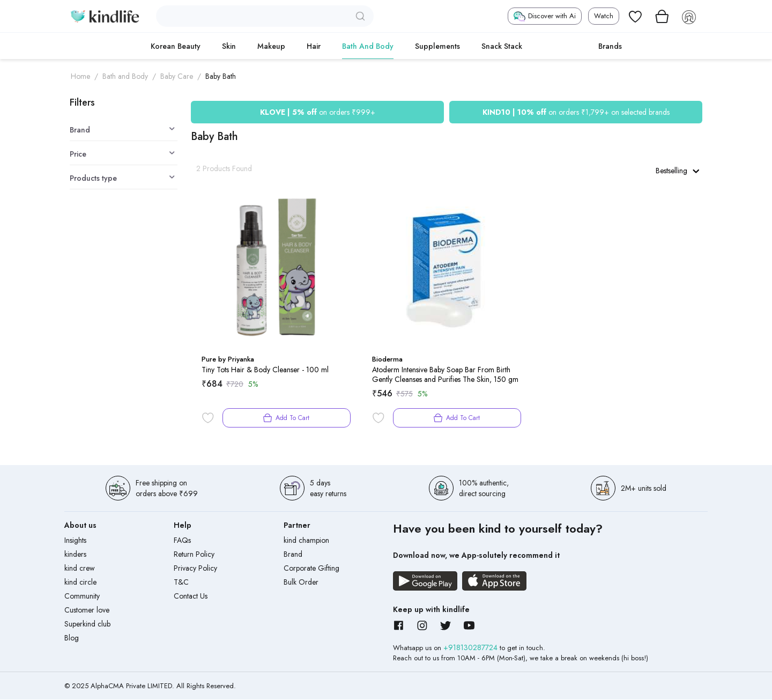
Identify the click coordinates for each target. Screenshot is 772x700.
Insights (75, 541)
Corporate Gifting (311, 569)
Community (82, 596)
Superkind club (87, 624)
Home (80, 76)
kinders (75, 555)
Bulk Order (301, 583)
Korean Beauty (176, 46)
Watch (604, 16)
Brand (293, 555)
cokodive (560, 46)
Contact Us (191, 596)
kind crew (80, 569)
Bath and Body (368, 46)
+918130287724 (472, 648)
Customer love (87, 610)
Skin (229, 46)
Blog (72, 638)
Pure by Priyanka (228, 360)
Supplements (437, 46)
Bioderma (387, 360)
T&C (181, 583)
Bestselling (677, 171)
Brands (610, 46)
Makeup (271, 46)
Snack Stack (502, 46)
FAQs (182, 541)
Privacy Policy (195, 569)
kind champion (306, 541)
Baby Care (177, 76)
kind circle (80, 583)
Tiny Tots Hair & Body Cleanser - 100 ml (265, 370)
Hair (314, 46)
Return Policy (194, 555)
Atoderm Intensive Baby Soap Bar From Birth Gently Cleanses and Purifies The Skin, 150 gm (445, 375)
